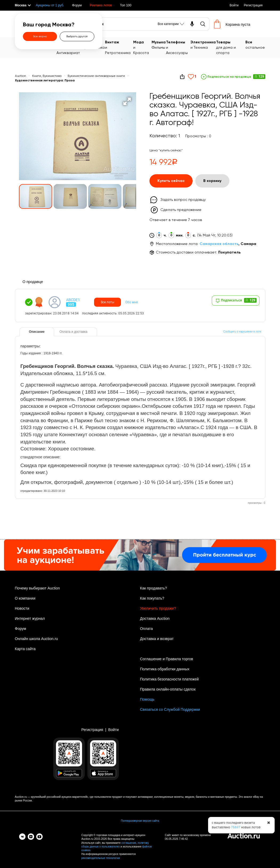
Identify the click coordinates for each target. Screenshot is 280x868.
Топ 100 (126, 5)
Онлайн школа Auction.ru (36, 639)
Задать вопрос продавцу (183, 200)
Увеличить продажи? (158, 608)
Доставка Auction (155, 618)
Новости (22, 608)
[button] (127, 101)
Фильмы (159, 45)
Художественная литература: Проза (45, 81)
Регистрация (253, 5)
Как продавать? (154, 588)
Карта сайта (25, 649)
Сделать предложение (181, 210)
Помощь (147, 699)
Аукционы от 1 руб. (50, 5)
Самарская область (219, 244)
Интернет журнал (30, 618)
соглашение (129, 843)
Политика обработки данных (165, 669)
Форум (77, 5)
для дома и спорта (231, 47)
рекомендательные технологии (101, 858)
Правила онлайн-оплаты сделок (168, 689)
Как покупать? (152, 598)
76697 (236, 827)
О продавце (33, 282)
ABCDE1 (73, 300)
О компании (25, 598)
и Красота (142, 47)
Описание (37, 332)
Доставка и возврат (157, 639)
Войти (234, 5)
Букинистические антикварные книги (96, 76)
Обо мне (131, 302)
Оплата (147, 629)
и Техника (203, 45)
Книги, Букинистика (47, 76)
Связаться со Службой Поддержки (170, 709)
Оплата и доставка (73, 332)
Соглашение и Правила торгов (167, 659)
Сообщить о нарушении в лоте (242, 332)
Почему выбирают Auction (37, 588)
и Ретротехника (119, 47)
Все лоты (107, 302)
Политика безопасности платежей (169, 679)
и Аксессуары (178, 47)
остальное (255, 45)
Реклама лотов (101, 5)
